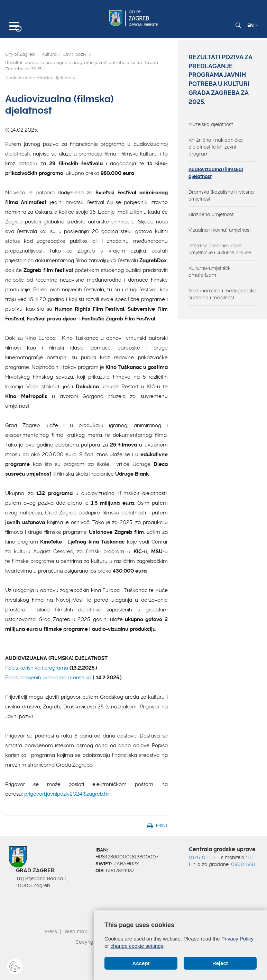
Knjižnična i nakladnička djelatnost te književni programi (216, 147)
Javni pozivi (75, 54)
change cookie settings (137, 946)
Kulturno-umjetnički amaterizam (210, 272)
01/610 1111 (202, 857)
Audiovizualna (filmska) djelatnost (216, 173)
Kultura (49, 54)
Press (51, 932)
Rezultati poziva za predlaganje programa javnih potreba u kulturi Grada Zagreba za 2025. (82, 66)
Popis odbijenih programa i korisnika (49, 678)
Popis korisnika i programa (37, 668)
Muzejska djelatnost (211, 124)
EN (253, 25)
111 (251, 857)
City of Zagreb (20, 54)
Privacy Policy (237, 939)
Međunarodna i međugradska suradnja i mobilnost (223, 294)
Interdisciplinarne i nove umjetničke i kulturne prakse (220, 249)
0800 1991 (243, 864)
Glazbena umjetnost (211, 214)
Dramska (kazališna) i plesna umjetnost (221, 195)
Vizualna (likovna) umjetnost (220, 230)
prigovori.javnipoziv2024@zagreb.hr (67, 794)
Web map (76, 932)
